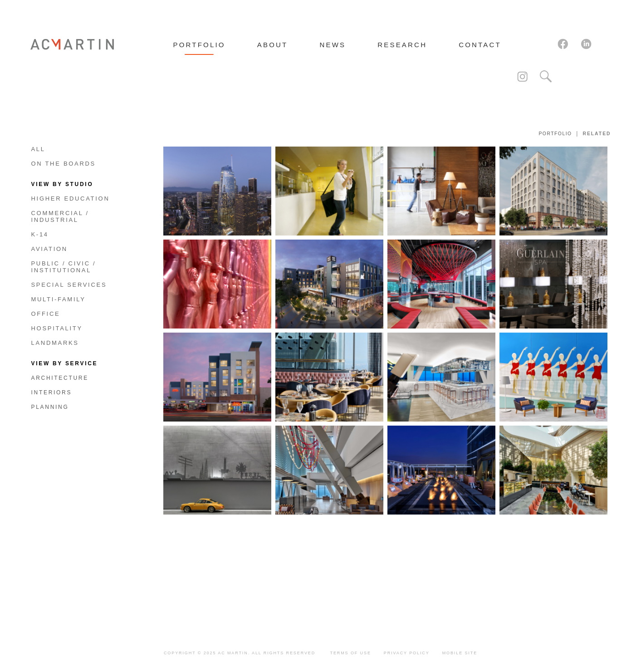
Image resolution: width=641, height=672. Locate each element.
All (38, 149)
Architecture (60, 378)
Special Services (69, 285)
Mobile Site (460, 653)
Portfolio (555, 134)
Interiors (52, 392)
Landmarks (55, 343)
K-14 (40, 234)
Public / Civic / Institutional (64, 267)
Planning (50, 407)
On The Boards (64, 164)
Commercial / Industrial (60, 216)
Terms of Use (351, 653)
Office (46, 314)
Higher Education (71, 199)
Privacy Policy (407, 653)
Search (545, 77)
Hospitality (57, 328)
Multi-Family (59, 299)
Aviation (49, 249)
